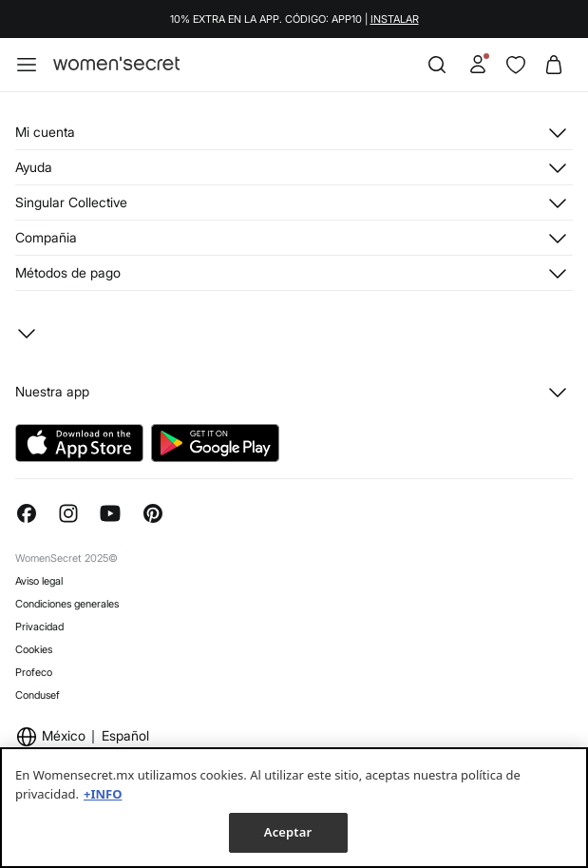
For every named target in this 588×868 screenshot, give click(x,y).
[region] (294, 808)
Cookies (34, 649)
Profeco (34, 672)
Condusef (38, 695)
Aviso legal (39, 581)
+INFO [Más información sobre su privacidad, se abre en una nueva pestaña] (103, 794)
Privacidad (39, 627)
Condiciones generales (67, 604)
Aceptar (288, 832)
